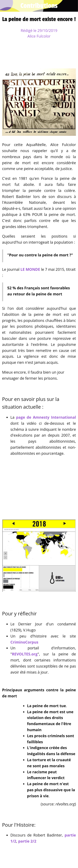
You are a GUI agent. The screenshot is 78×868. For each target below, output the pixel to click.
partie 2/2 (27, 841)
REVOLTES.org (25, 654)
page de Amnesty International (46, 417)
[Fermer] (6, 6)
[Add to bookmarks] (61, 56)
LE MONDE (30, 269)
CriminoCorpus (24, 642)
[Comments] (71, 56)
